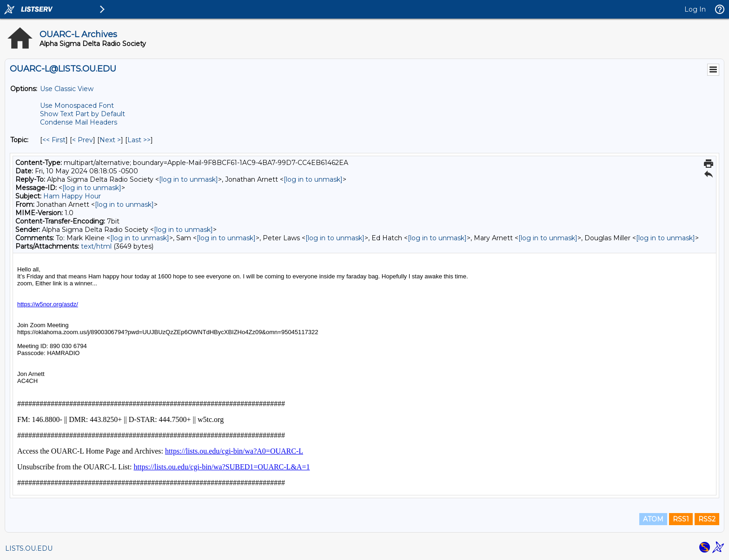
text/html (96, 246)
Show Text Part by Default (83, 114)
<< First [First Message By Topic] (54, 140)
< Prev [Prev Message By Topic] (83, 140)
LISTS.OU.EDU (29, 548)
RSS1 (681, 519)
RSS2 (707, 519)
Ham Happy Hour (72, 196)
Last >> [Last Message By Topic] (139, 140)
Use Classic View (67, 89)
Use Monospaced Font (77, 105)
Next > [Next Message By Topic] (110, 140)
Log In (695, 9)
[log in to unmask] (189, 179)
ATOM (653, 519)
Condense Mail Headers (79, 122)
